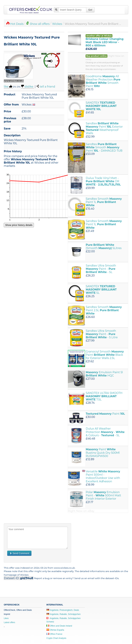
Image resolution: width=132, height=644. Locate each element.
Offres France (54, 634)
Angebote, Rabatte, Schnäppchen (64, 614)
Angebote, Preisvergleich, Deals (63, 610)
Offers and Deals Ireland (59, 626)
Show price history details (19, 225)
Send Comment (19, 553)
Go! (90, 10)
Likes (6, 618)
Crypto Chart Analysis (56, 638)
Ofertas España (55, 630)
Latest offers (9, 622)
